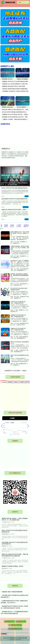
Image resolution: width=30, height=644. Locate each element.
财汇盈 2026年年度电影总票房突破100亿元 (14, 112)
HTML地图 (24, 638)
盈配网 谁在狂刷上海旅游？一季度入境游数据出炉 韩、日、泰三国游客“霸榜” (14, 184)
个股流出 (22, 382)
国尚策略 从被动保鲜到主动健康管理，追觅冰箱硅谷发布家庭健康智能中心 (20, 275)
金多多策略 (26, 207)
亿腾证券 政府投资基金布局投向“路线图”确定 (15, 89)
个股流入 (16, 382)
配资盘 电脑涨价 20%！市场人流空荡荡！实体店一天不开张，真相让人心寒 (20, 233)
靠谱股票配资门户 (15, 629)
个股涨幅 (4, 382)
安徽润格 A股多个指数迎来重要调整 (12, 592)
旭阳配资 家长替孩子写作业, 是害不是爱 (13, 86)
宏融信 (27, 219)
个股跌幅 (10, 382)
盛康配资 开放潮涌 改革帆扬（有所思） (13, 566)
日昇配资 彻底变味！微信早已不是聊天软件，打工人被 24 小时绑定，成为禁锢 (20, 248)
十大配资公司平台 (15, 625)
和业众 (27, 196)
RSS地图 (19, 638)
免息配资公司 (21, 621)
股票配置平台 (9, 621)
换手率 (27, 382)
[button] (2, 426)
